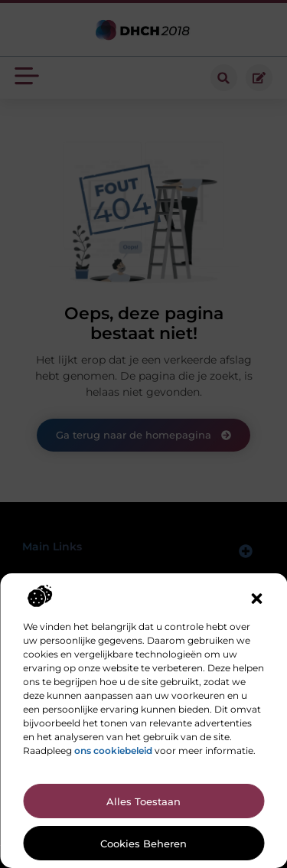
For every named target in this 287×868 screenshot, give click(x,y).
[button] (256, 599)
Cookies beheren (143, 844)
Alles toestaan (143, 801)
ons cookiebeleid (113, 751)
